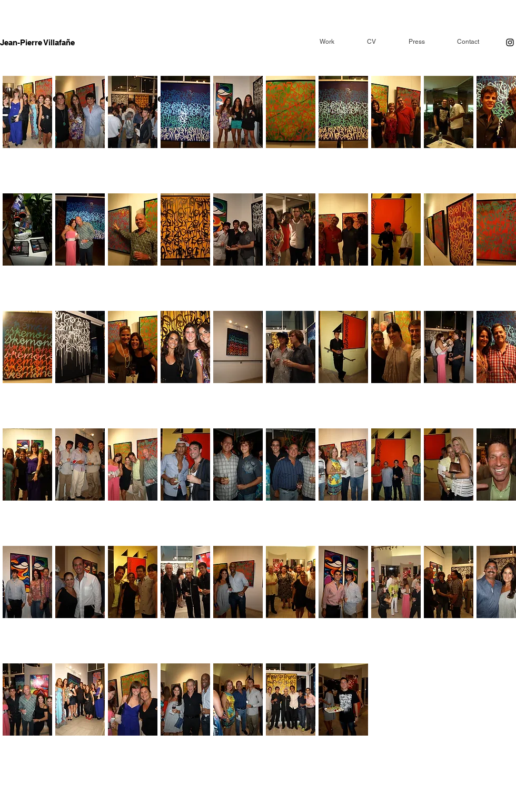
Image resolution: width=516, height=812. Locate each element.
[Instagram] (510, 42)
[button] (27, 133)
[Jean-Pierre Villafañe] (38, 42)
